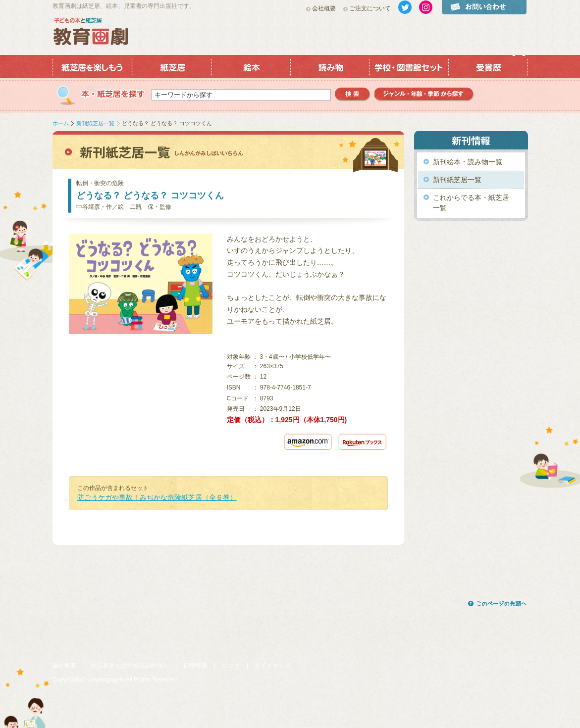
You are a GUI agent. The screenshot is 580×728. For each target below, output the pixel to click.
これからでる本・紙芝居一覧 (471, 203)
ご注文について (370, 8)
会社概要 (324, 8)
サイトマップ (272, 666)
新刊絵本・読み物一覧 (468, 162)
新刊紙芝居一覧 (95, 123)
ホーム (61, 123)
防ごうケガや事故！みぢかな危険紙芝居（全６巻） (157, 497)
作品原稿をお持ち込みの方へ (130, 666)
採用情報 (195, 666)
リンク (231, 666)
